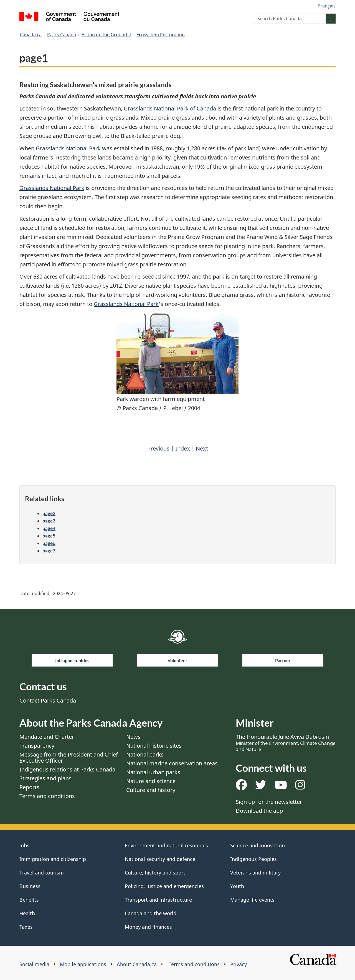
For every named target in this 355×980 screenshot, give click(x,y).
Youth (237, 886)
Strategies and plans (45, 778)
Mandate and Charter (47, 737)
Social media (34, 964)
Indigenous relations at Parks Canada (67, 769)
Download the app (259, 811)
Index (183, 448)
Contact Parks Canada (48, 700)
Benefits (29, 900)
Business (30, 886)
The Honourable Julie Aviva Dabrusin (286, 743)
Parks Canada (62, 35)
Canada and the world (151, 913)
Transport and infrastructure (158, 900)
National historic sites (154, 746)
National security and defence (160, 859)
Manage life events (252, 900)
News (133, 737)
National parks (145, 754)
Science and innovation (258, 845)
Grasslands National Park (68, 148)
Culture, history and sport (155, 873)
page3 (49, 521)
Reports (29, 787)
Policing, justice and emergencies (164, 886)
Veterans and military (255, 873)
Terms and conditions (47, 796)
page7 (49, 551)
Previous (158, 448)
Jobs (24, 845)
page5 (49, 536)
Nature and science (151, 781)
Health (27, 913)
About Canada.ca (137, 964)
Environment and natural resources (166, 845)
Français (327, 6)
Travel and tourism (42, 873)
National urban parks (153, 772)
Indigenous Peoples (253, 859)
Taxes (26, 927)
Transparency (37, 746)
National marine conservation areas (172, 763)
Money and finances (148, 927)
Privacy (239, 964)
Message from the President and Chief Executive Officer (69, 757)
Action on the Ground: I (106, 35)
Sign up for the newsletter (269, 802)
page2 (49, 513)
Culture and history (151, 790)
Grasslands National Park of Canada (170, 108)
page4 (49, 528)
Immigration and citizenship (53, 859)
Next (202, 448)
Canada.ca (31, 35)
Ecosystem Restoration (161, 35)
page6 (49, 543)
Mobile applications (83, 964)
